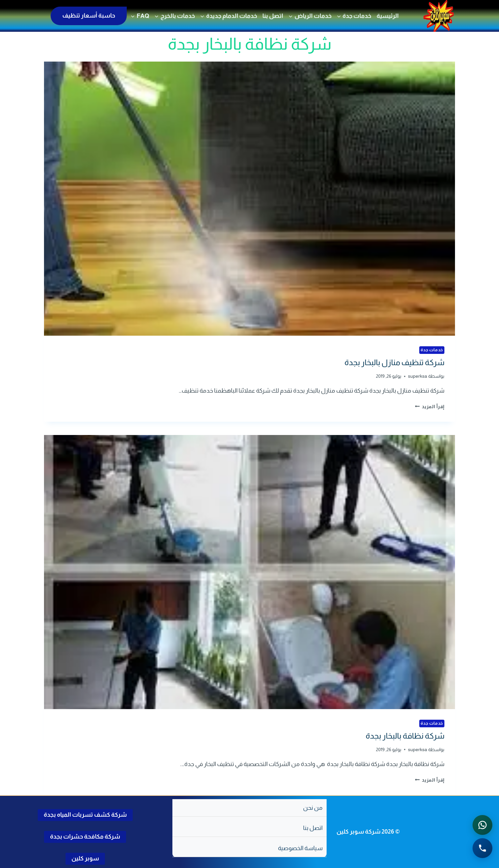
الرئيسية (388, 16)
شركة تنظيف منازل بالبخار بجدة (394, 362)
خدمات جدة (432, 350)
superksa (418, 376)
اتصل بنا (273, 16)
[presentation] (250, 199)
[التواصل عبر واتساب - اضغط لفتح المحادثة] (482, 825)
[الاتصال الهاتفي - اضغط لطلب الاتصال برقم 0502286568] (482, 848)
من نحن (313, 808)
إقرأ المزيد (430, 407)
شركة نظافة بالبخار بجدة (405, 736)
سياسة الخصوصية (300, 848)
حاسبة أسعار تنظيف (89, 16)
